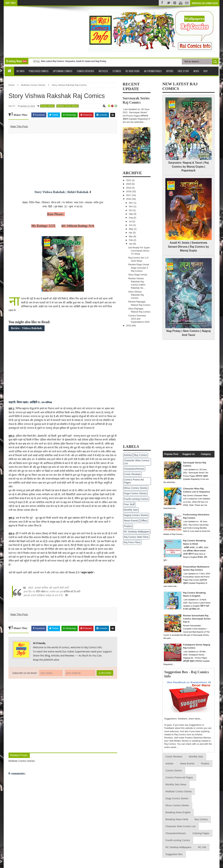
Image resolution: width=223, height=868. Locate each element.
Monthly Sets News (176, 784)
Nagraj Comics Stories (136, 515)
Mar (131, 236)
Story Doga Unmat (138, 275)
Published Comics (39, 71)
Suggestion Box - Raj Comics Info (187, 674)
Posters (128, 526)
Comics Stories (48, 106)
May (131, 229)
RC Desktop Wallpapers (137, 532)
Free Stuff (183, 71)
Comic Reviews (132, 474)
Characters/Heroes (134, 469)
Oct (131, 210)
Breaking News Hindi (177, 819)
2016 (129, 199)
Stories (117, 71)
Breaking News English (178, 812)
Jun (131, 225)
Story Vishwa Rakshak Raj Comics (136, 295)
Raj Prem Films (132, 542)
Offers (170, 71)
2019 (129, 188)
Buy (206, 71)
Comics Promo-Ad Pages (134, 481)
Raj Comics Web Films (136, 537)
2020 (129, 184)
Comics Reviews (85, 71)
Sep (131, 214)
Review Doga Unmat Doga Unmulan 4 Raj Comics (139, 268)
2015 (129, 326)
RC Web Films (133, 71)
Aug (131, 218)
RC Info (20, 71)
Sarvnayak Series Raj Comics (136, 100)
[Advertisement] (36, 32)
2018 (129, 191)
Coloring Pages (201, 833)
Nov (131, 206)
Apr (131, 233)
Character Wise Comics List (137, 462)
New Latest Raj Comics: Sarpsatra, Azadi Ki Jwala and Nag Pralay (73, 61)
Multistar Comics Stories (68, 106)
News (196, 71)
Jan (131, 244)
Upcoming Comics (63, 71)
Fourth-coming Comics (136, 499)
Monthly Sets (131, 510)
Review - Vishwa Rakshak (27, 328)
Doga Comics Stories (135, 493)
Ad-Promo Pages (153, 71)
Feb (131, 240)
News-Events (131, 521)
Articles (103, 71)
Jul (131, 221)
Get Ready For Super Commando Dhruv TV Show (139, 251)
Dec (131, 203)
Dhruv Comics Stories (136, 488)
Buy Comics (141, 455)
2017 (129, 195)
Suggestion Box (174, 854)
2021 (129, 180)
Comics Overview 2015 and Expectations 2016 (139, 319)
